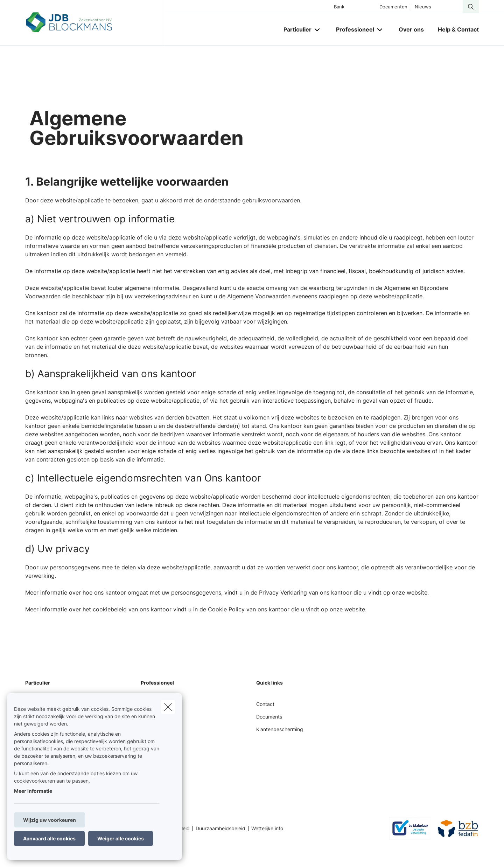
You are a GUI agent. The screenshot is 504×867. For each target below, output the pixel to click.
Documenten (393, 7)
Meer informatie (33, 791)
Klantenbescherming (280, 729)
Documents (269, 717)
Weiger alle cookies (121, 838)
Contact (265, 704)
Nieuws (423, 7)
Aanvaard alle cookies (49, 838)
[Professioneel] (352, 29)
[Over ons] (411, 29)
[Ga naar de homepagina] (95, 23)
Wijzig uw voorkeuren (50, 820)
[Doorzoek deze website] (471, 7)
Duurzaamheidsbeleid (220, 828)
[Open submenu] (318, 30)
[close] (168, 707)
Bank (339, 7)
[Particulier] (295, 29)
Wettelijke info (267, 828)
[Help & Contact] (455, 29)
